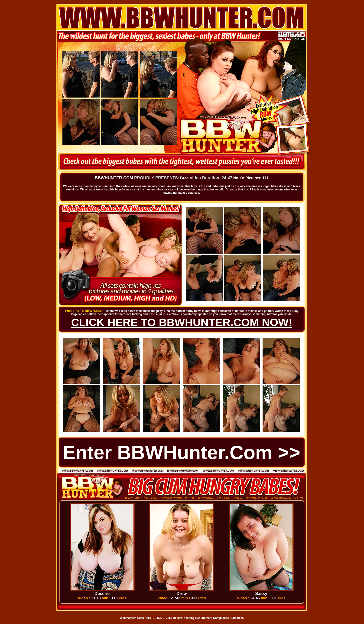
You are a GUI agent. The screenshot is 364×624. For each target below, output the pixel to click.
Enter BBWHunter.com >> (182, 452)
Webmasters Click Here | (137, 618)
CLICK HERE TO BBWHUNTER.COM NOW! (182, 322)
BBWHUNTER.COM (114, 178)
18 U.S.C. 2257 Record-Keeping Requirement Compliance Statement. (199, 618)
